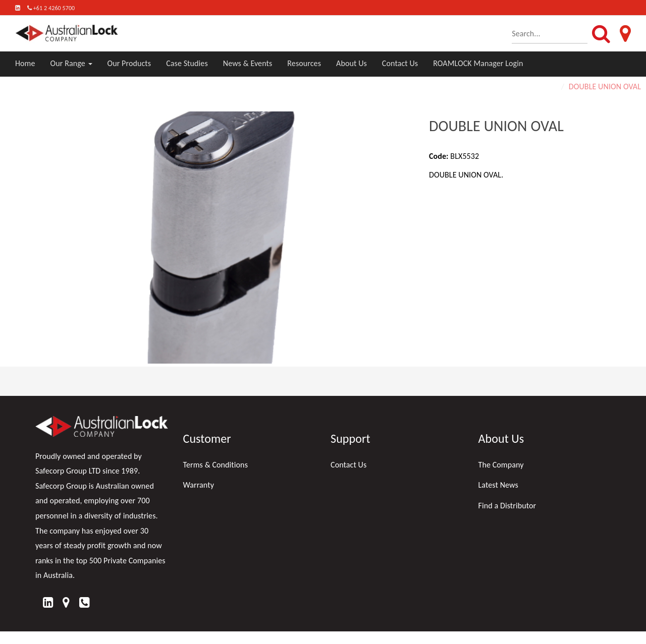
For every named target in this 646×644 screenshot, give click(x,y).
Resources (304, 63)
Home (25, 63)
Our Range (71, 63)
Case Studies (187, 63)
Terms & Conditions (216, 465)
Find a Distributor (507, 506)
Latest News (498, 485)
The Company (501, 465)
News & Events (248, 63)
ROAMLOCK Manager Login (478, 63)
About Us (352, 63)
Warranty (199, 485)
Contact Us (400, 63)
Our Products (129, 63)
